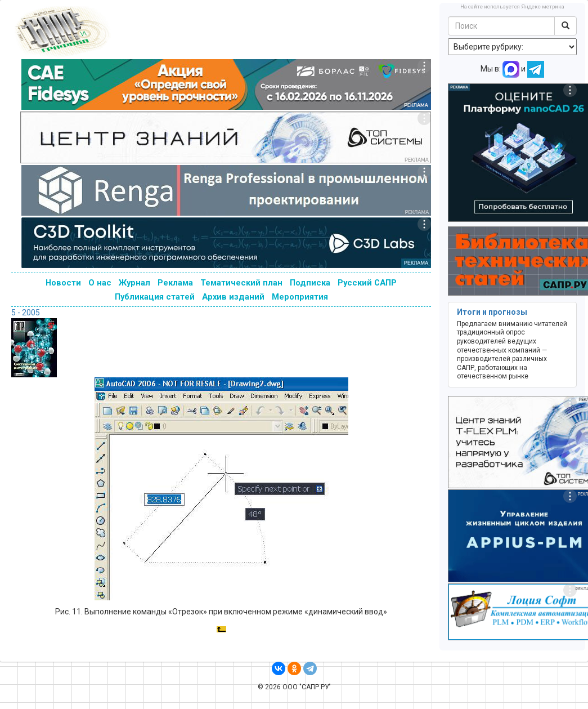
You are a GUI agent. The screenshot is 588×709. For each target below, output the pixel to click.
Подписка (310, 283)
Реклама (175, 283)
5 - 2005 (26, 313)
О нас (100, 283)
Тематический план (241, 283)
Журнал (134, 283)
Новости (63, 283)
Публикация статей (155, 297)
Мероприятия (300, 297)
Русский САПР (367, 283)
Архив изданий (233, 297)
